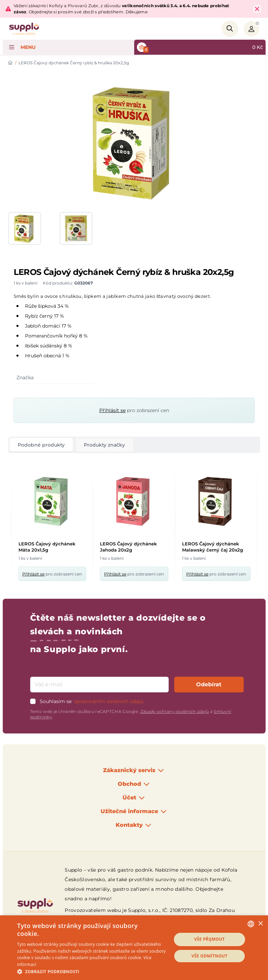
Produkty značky (104, 445)
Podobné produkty (41, 445)
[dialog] (134, 948)
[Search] (230, 29)
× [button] (260, 924)
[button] (92, 971)
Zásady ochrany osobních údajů (175, 711)
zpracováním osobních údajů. (109, 701)
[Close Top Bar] (257, 9)
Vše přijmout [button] (209, 939)
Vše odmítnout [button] (209, 956)
